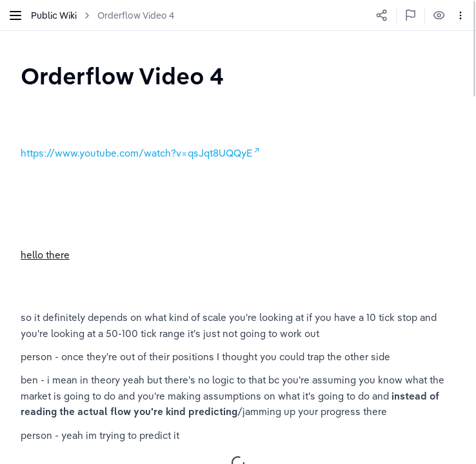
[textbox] (122, 76)
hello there (45, 255)
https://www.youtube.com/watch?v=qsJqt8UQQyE (136, 153)
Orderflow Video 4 (136, 15)
